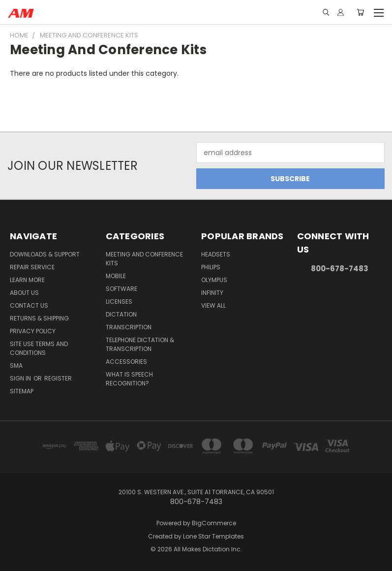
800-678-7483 (340, 269)
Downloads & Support (45, 254)
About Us (24, 293)
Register (58, 378)
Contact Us (29, 305)
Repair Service (32, 267)
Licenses (119, 301)
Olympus (214, 280)
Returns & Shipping (39, 318)
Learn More (27, 280)
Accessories (126, 362)
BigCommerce (214, 523)
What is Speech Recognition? (129, 379)
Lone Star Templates (213, 536)
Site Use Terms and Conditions (39, 348)
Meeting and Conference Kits (144, 259)
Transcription (129, 327)
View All (213, 305)
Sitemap (22, 391)
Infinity (212, 293)
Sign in (21, 378)
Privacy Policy (33, 331)
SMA (16, 365)
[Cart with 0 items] (360, 12)
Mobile (116, 276)
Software (121, 289)
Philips (211, 267)
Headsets (216, 254)
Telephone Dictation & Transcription (140, 344)
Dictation (121, 314)
